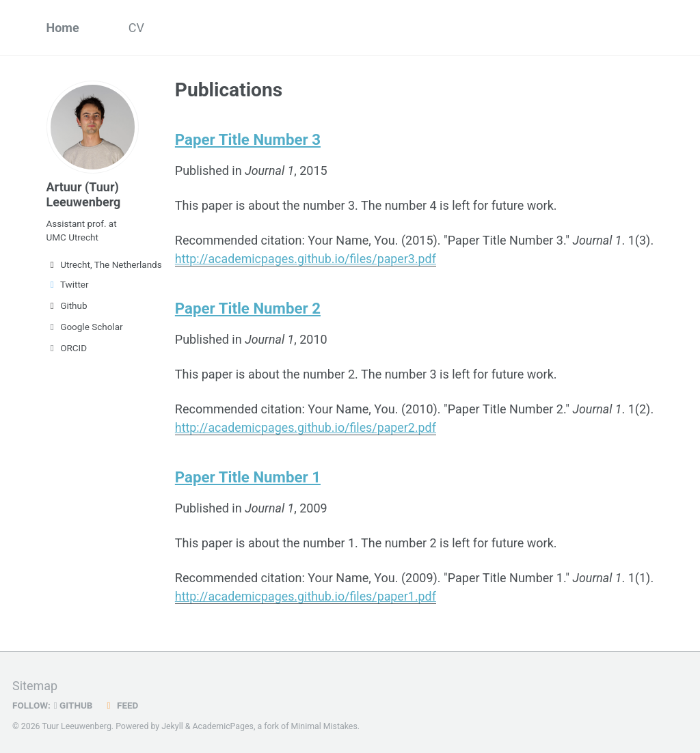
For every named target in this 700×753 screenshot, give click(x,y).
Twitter (68, 284)
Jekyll (172, 722)
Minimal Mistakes (324, 722)
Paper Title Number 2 (248, 307)
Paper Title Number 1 (248, 474)
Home (63, 28)
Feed (121, 700)
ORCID (67, 348)
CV (136, 28)
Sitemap (35, 681)
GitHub (73, 700)
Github (67, 305)
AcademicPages (223, 722)
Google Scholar (85, 327)
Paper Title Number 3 (248, 139)
